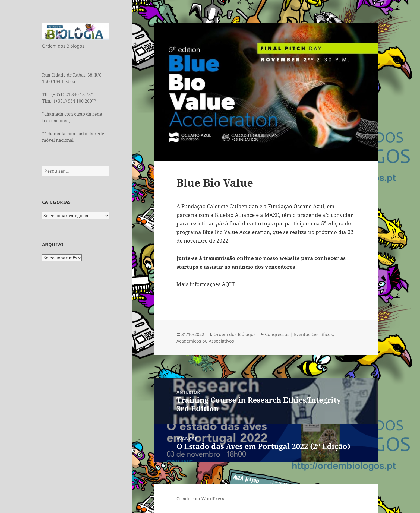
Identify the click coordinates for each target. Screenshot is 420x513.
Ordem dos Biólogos (235, 334)
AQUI (228, 284)
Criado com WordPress (200, 499)
